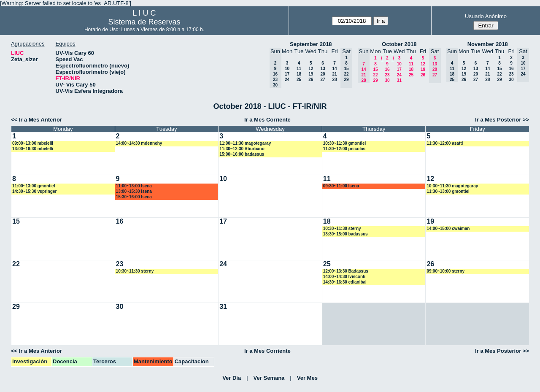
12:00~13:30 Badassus (346, 271)
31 (399, 80)
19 (311, 74)
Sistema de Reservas (144, 22)
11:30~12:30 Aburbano (242, 149)
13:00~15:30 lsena (134, 191)
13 (323, 69)
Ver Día (232, 378)
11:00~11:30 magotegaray (245, 143)
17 (287, 74)
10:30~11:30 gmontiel (344, 143)
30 (387, 80)
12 (311, 69)
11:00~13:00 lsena (134, 186)
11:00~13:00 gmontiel (34, 186)
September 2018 (311, 44)
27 (323, 80)
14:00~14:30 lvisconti (344, 277)
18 (299, 74)
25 (299, 80)
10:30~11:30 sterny (342, 228)
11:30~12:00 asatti (445, 143)
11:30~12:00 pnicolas (344, 149)
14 (334, 69)
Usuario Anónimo (486, 16)
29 (375, 80)
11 (299, 69)
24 (287, 80)
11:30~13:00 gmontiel (448, 191)
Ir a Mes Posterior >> (502, 120)
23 (387, 75)
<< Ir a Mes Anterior (36, 120)
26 (311, 80)
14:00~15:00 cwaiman (448, 228)
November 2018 (488, 44)
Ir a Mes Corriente (267, 120)
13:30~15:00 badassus (346, 234)
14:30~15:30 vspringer (34, 191)
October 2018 (399, 44)
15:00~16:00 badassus (242, 154)
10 (287, 69)
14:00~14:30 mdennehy (139, 143)
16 (387, 69)
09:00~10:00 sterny (445, 271)
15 (375, 69)
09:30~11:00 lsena (341, 186)
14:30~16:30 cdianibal (345, 282)
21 (334, 74)
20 (323, 74)
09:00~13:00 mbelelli (33, 143)
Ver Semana (269, 378)
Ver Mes (307, 378)
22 (375, 75)
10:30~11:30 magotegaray (452, 186)
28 (334, 80)
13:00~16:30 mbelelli (33, 149)
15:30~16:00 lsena (134, 197)
